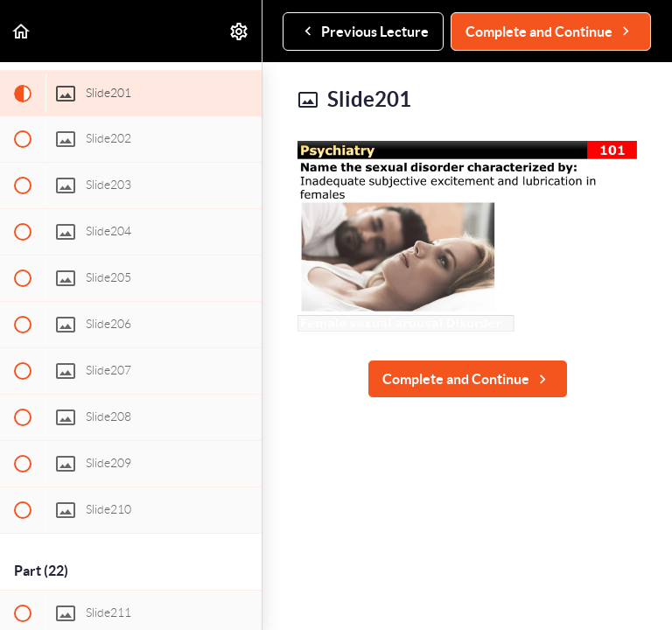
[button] (22, 31)
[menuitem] (240, 31)
